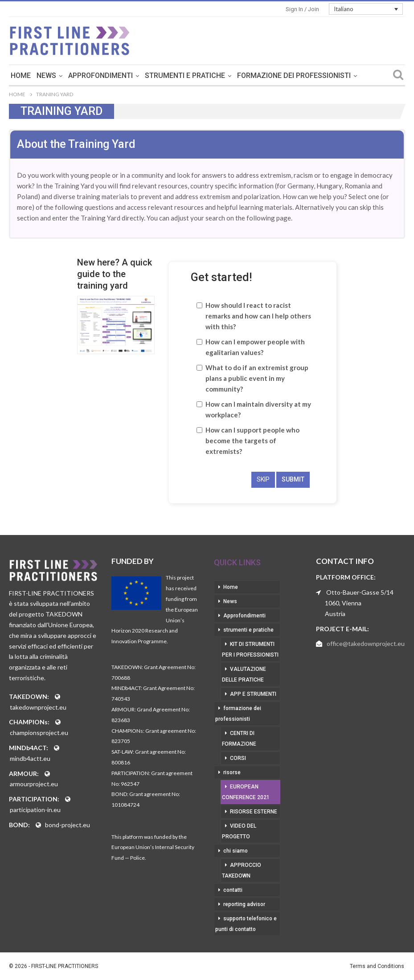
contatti (233, 890)
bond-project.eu (68, 825)
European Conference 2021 (246, 792)
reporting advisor (244, 904)
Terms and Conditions (377, 966)
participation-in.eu (35, 810)
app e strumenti (253, 694)
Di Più (307, 76)
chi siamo (236, 851)
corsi (238, 758)
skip (263, 479)
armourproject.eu (34, 784)
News (107, 76)
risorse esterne (254, 812)
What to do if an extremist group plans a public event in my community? (257, 378)
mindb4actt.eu (30, 758)
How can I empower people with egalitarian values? (255, 347)
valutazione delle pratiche (244, 674)
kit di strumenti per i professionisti (250, 649)
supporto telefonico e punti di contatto (246, 924)
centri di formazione (239, 739)
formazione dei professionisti (238, 714)
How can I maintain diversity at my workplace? (258, 409)
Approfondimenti (161, 76)
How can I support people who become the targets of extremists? (252, 441)
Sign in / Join (302, 9)
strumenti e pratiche (245, 76)
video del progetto (239, 831)
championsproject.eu (39, 733)
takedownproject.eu (38, 707)
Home (81, 76)
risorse (232, 772)
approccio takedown (242, 870)
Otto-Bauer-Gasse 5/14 (360, 592)
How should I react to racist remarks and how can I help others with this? (258, 316)
